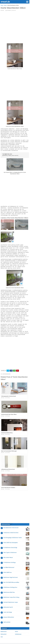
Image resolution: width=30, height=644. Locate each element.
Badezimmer (4, 627)
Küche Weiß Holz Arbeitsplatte (11, 538)
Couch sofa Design (8, 607)
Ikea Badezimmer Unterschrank (11, 523)
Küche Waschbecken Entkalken (8, 483)
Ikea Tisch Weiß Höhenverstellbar (11, 578)
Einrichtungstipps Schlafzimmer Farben (13, 533)
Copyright (11, 640)
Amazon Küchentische (9, 612)
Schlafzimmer (18, 629)
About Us (21, 640)
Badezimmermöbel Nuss (9, 588)
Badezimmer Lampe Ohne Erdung (11, 593)
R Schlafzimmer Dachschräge (10, 543)
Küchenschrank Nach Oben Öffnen (9, 410)
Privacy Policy (27, 640)
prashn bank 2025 (21, 642)
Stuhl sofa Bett (7, 617)
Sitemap (2, 640)
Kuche (3, 10)
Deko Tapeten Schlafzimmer (10, 548)
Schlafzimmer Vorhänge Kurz (10, 583)
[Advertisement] (15, 27)
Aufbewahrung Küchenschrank (8, 465)
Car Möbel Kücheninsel (9, 563)
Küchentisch (4, 629)
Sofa (2, 632)
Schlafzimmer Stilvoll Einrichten (11, 528)
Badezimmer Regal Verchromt (11, 573)
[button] (27, 2)
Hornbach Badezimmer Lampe (11, 598)
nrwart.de (5, 2)
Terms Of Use (16, 640)
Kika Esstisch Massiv (8, 553)
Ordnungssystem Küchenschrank (9, 391)
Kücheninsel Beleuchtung (7, 428)
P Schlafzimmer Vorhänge (10, 558)
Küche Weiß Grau (8, 568)
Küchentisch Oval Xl (8, 602)
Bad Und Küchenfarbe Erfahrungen (9, 446)
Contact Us (7, 640)
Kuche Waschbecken (7, 369)
